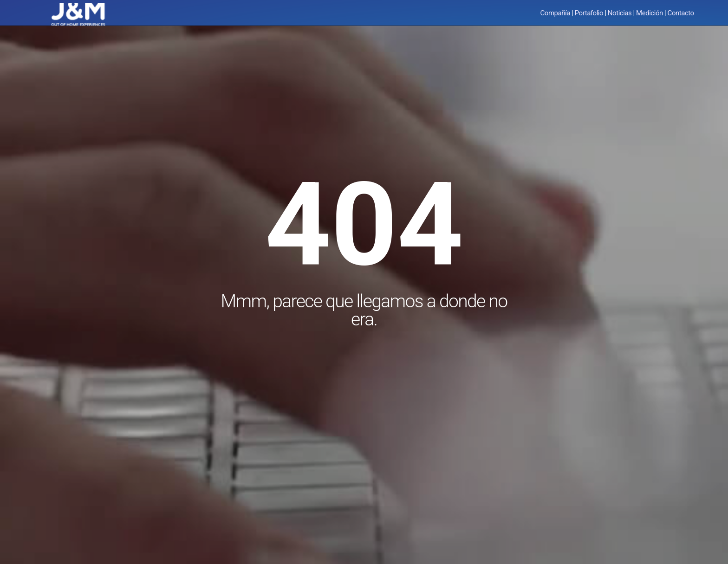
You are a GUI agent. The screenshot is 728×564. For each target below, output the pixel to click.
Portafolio (589, 13)
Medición (650, 13)
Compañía (556, 13)
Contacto (681, 13)
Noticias (620, 13)
